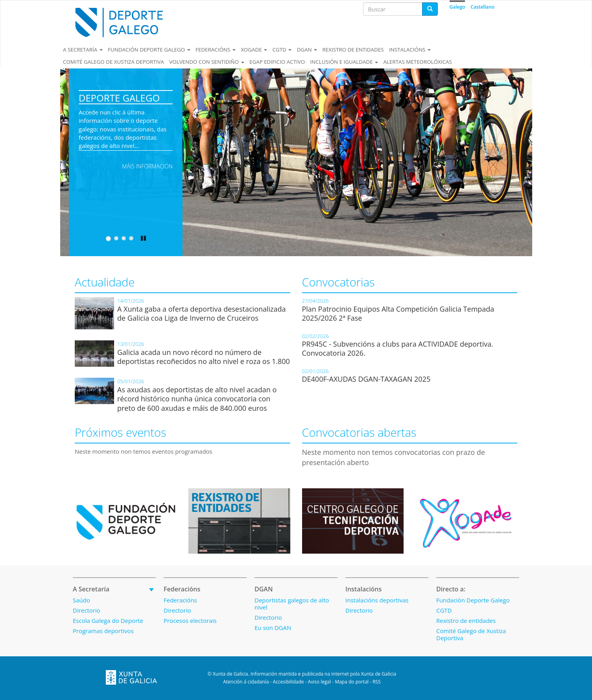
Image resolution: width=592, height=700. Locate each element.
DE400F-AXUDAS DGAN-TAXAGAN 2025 (366, 379)
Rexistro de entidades (353, 50)
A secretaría (83, 50)
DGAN (307, 50)
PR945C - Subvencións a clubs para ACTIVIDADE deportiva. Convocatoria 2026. (398, 348)
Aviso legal (320, 682)
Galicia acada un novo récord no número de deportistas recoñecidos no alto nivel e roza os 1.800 (204, 357)
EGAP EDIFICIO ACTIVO (277, 62)
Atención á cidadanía (246, 682)
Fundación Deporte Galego (149, 50)
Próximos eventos (120, 432)
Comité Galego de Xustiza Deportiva (113, 62)
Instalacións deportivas (377, 600)
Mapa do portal (352, 682)
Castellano (482, 7)
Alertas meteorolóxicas (417, 62)
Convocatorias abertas (359, 432)
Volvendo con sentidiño (207, 62)
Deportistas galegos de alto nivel (292, 604)
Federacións (216, 50)
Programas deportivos (103, 631)
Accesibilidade (288, 682)
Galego (457, 7)
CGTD (282, 50)
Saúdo (81, 600)
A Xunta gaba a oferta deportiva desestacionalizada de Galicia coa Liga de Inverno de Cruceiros (202, 313)
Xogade (254, 50)
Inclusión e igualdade (344, 62)
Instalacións (410, 50)
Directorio (87, 610)
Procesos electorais (190, 621)
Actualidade (105, 282)
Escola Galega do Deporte (108, 621)
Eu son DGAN (273, 628)
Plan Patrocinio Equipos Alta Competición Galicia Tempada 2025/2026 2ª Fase (398, 313)
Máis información (147, 166)
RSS (377, 682)
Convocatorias (338, 282)
